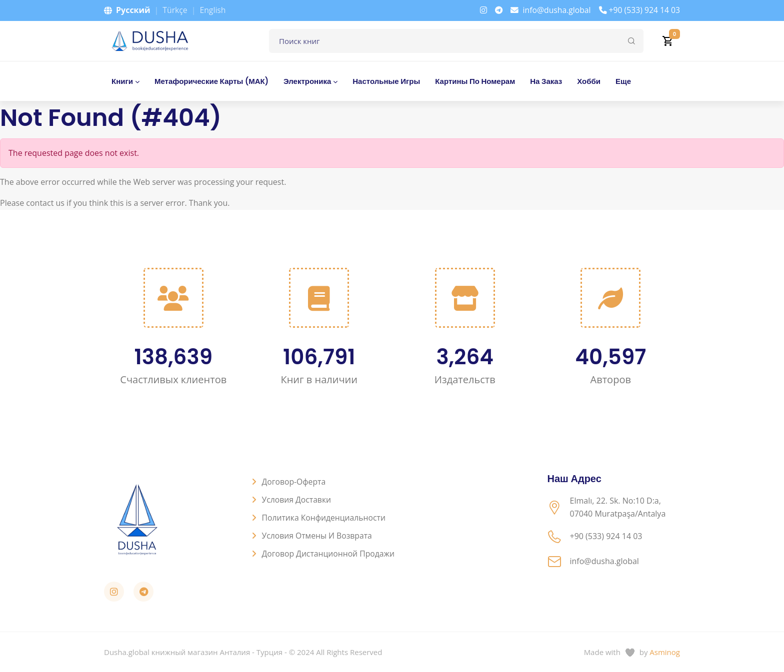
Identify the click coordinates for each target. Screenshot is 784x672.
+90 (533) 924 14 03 (639, 10)
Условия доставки (297, 500)
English (213, 10)
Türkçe (175, 10)
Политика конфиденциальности (325, 518)
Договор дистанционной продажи (329, 554)
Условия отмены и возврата (318, 536)
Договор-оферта (294, 482)
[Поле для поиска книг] (456, 41)
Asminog (665, 652)
